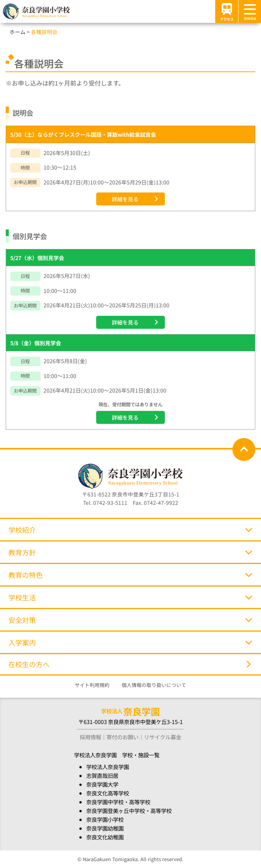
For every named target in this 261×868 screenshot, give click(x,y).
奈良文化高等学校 (108, 793)
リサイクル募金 (163, 737)
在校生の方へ (129, 664)
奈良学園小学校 (105, 819)
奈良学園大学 (102, 784)
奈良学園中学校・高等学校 (118, 802)
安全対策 (130, 620)
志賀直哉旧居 (102, 775)
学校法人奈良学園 (108, 767)
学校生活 (130, 597)
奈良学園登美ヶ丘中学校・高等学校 (129, 811)
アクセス (227, 11)
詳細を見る (125, 199)
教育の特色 (130, 575)
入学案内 (130, 642)
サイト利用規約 (92, 685)
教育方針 (130, 552)
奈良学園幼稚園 (105, 828)
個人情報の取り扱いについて (154, 685)
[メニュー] (250, 11)
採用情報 (90, 737)
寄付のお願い (122, 737)
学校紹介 (130, 530)
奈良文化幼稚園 (105, 837)
